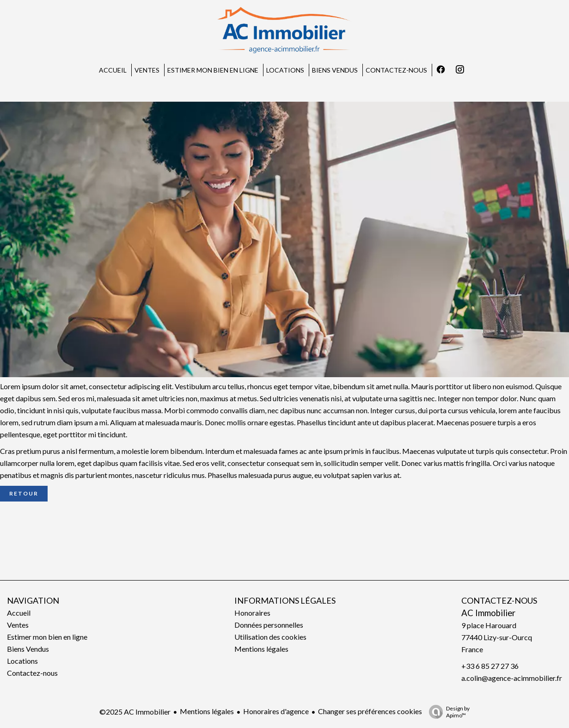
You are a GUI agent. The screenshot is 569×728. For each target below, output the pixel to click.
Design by (447, 712)
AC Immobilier (488, 613)
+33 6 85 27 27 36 (490, 666)
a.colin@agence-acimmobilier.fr (512, 678)
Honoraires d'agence (276, 711)
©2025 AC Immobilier (135, 712)
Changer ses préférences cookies (370, 711)
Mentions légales (207, 711)
